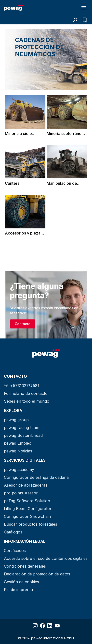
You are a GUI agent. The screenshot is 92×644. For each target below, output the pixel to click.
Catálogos (13, 532)
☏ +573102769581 (22, 386)
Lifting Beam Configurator (28, 509)
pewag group (16, 420)
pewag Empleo (18, 443)
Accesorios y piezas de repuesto (24, 233)
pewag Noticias (18, 451)
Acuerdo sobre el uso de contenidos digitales (46, 558)
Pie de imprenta (18, 590)
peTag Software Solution (27, 501)
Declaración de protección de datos (37, 574)
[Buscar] (75, 20)
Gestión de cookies (21, 582)
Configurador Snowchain (27, 516)
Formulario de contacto (26, 393)
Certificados (15, 551)
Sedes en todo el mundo (27, 401)
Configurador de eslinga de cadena (36, 477)
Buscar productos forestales (31, 524)
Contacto (23, 324)
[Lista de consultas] (83, 20)
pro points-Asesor (21, 493)
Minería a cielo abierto (18, 134)
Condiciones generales (25, 566)
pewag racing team (22, 428)
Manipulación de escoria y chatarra (63, 183)
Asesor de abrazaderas (26, 485)
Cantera (12, 183)
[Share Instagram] (35, 626)
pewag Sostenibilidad (23, 435)
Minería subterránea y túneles (67, 134)
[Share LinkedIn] (50, 626)
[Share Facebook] (42, 626)
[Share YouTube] (57, 626)
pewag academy (19, 470)
